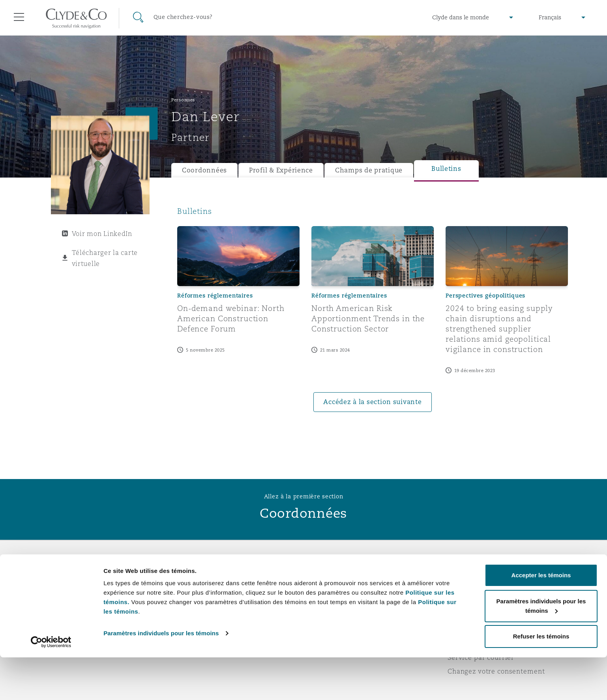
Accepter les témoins (541, 618)
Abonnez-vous (333, 589)
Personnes (183, 100)
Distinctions (191, 588)
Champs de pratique (369, 170)
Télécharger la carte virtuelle (105, 258)
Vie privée (465, 588)
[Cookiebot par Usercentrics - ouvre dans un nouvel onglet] (51, 685)
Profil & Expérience (281, 170)
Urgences (335, 575)
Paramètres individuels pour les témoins (161, 676)
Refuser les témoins (541, 679)
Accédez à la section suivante (372, 402)
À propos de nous (200, 575)
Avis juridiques (473, 575)
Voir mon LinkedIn (102, 234)
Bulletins (446, 169)
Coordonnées (204, 170)
